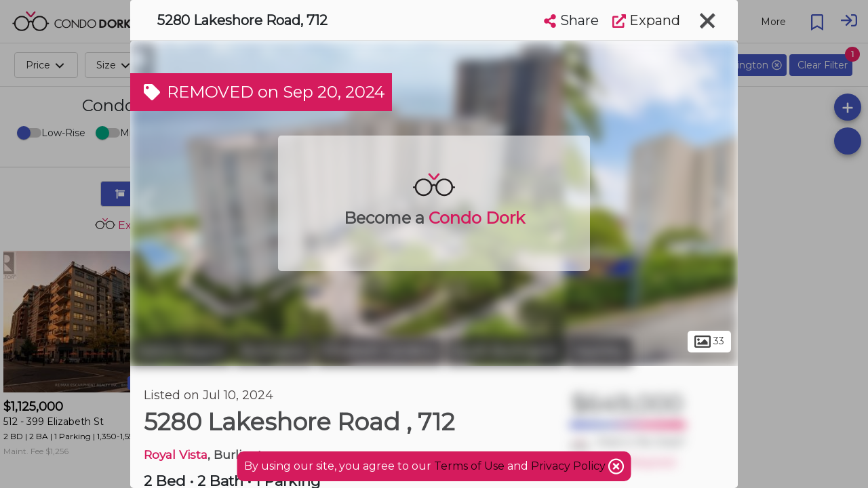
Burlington (274, 351)
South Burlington (505, 351)
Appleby (600, 351)
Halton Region (181, 351)
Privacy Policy (570, 466)
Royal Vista (176, 454)
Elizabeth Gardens (380, 351)
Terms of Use (469, 466)
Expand (646, 20)
